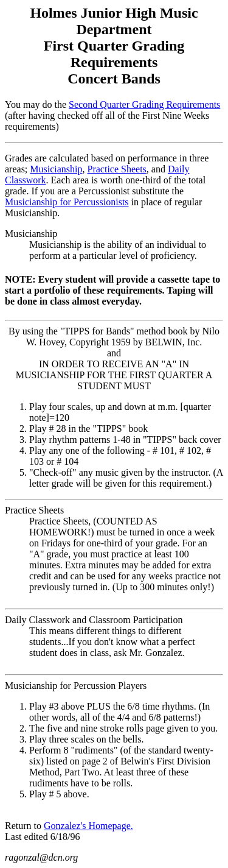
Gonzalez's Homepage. (88, 826)
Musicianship (56, 169)
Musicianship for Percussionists (67, 202)
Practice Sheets (117, 169)
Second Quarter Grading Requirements (144, 104)
